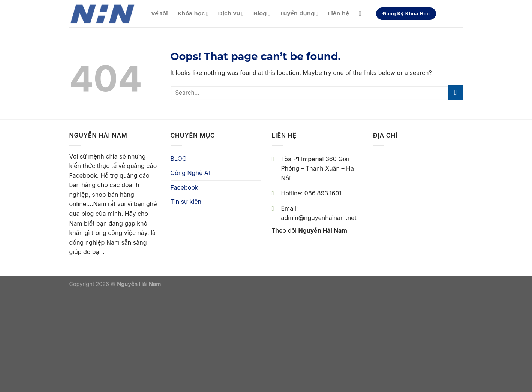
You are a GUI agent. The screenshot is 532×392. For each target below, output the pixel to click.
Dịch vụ (231, 14)
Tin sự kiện (186, 202)
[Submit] (456, 93)
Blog (262, 14)
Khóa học (193, 14)
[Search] (362, 14)
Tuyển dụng (299, 14)
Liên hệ (338, 13)
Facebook (184, 187)
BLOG (179, 159)
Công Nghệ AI (190, 173)
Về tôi (160, 13)
